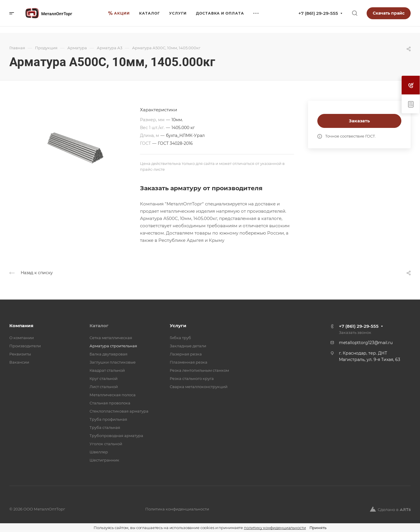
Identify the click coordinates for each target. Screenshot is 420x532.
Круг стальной (104, 378)
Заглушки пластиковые (113, 362)
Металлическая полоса (113, 395)
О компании (22, 338)
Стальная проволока (110, 403)
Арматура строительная (113, 346)
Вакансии (19, 362)
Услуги (178, 326)
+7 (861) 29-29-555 (318, 13)
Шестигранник (104, 460)
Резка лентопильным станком (199, 370)
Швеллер (99, 452)
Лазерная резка (186, 354)
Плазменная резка (189, 362)
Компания (21, 326)
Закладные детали (188, 346)
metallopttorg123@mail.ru (366, 343)
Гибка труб (180, 338)
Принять (318, 528)
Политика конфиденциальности (177, 509)
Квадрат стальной (107, 370)
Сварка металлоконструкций (199, 387)
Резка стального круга (192, 378)
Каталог (99, 326)
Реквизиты (20, 354)
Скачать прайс (389, 13)
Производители (25, 346)
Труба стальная (105, 427)
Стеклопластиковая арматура (119, 411)
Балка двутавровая (108, 354)
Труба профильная (108, 419)
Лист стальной (104, 387)
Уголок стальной (106, 444)
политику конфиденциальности (275, 528)
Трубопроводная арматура (116, 436)
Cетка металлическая (111, 338)
